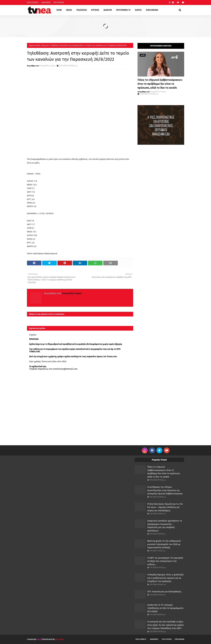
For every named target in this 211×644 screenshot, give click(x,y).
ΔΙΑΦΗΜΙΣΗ (46, 2)
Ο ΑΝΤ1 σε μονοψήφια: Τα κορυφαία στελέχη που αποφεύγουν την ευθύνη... (165, 561)
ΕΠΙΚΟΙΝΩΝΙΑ (179, 639)
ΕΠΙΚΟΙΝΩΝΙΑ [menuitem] (152, 10)
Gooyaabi (59, 639)
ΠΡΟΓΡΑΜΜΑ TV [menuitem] (123, 10)
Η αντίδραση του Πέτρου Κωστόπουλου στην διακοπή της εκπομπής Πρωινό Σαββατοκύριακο (165, 490)
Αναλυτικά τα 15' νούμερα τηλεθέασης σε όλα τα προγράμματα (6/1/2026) (165, 608)
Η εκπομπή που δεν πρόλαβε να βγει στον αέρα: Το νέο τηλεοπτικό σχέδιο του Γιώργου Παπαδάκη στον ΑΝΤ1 (166, 625)
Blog (39, 639)
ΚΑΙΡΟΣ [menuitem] (138, 10)
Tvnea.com (112, 357)
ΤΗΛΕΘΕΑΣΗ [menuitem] (82, 10)
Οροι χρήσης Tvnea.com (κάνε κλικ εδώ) (48, 362)
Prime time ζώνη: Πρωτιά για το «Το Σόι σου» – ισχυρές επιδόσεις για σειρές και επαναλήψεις (165, 507)
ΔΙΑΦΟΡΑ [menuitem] (108, 10)
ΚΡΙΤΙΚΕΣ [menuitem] (95, 10)
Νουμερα (45, 45)
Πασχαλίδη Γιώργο (47, 66)
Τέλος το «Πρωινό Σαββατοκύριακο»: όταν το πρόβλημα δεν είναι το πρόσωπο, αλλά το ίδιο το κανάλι (160, 84)
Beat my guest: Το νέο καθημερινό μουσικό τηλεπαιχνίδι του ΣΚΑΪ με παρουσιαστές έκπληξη (164, 544)
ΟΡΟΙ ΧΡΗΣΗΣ (59, 2)
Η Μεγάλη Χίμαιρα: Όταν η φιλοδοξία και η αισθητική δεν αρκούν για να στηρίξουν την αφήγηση (165, 578)
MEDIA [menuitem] (69, 10)
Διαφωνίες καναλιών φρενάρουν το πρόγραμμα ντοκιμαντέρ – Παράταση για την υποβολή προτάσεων (165, 526)
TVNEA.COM (34, 352)
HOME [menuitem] (59, 10)
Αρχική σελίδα (35, 45)
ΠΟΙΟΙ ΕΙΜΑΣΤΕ (33, 2)
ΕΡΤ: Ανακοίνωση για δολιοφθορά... (165, 592)
